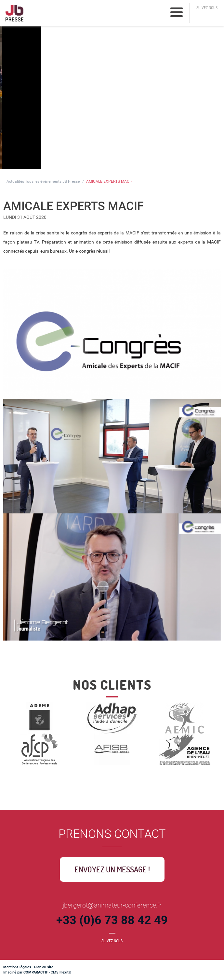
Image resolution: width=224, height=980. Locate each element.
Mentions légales (17, 967)
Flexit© (66, 972)
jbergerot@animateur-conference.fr (112, 905)
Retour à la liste (32, 659)
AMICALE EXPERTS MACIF (109, 181)
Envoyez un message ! (112, 869)
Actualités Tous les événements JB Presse (43, 181)
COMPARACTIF (36, 972)
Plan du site (44, 967)
